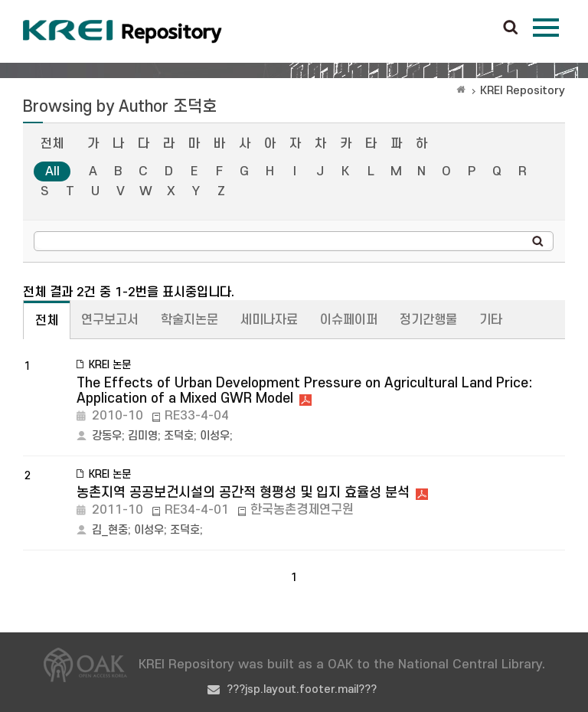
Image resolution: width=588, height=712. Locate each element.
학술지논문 (189, 320)
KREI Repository (523, 91)
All (52, 171)
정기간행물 (428, 320)
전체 (52, 144)
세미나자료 (269, 320)
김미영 (143, 436)
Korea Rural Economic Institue (122, 31)
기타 (491, 320)
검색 (511, 28)
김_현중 (110, 530)
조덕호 (179, 436)
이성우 (215, 436)
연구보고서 (110, 320)
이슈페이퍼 (349, 320)
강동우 (107, 436)
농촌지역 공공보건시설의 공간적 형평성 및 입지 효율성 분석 (243, 493)
